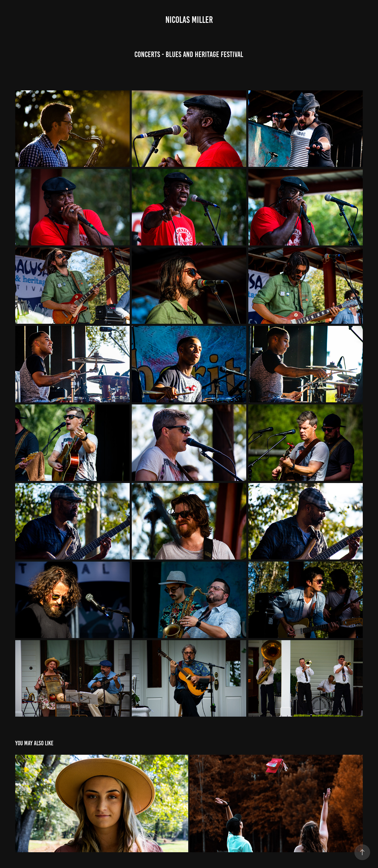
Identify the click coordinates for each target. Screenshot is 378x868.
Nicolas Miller (189, 20)
